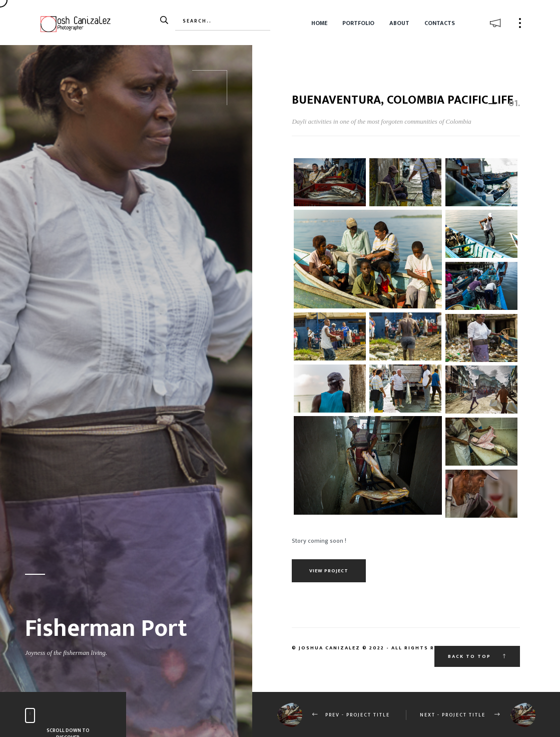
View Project (329, 571)
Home (319, 23)
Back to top (477, 656)
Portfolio (358, 23)
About (399, 23)
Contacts (440, 23)
